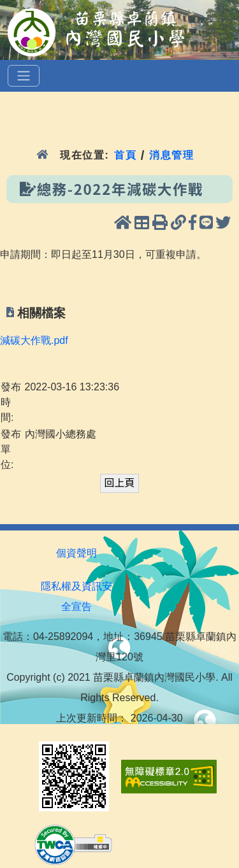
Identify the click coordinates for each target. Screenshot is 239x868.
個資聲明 (76, 553)
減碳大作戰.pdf (34, 340)
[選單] (24, 76)
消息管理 (172, 155)
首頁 (125, 155)
